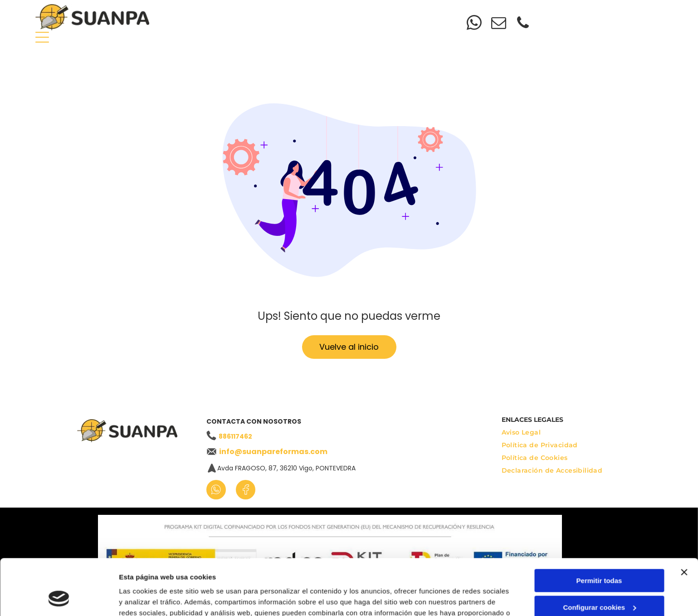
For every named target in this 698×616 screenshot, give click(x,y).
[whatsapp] (474, 24)
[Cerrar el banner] (684, 522)
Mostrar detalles (145, 598)
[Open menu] (42, 37)
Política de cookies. (385, 573)
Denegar (599, 583)
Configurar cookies (599, 557)
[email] (499, 24)
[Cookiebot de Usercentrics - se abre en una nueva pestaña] (59, 598)
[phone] (523, 24)
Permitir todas (599, 530)
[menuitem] (260, 12)
